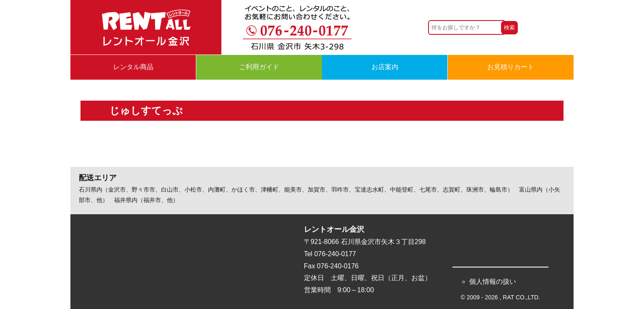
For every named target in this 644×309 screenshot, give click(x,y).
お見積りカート (511, 67)
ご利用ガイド (259, 67)
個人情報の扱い (493, 282)
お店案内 (385, 67)
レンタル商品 (133, 67)
